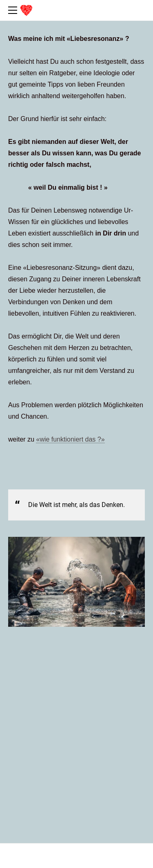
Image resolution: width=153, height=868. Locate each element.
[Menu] (14, 10)
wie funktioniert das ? (70, 439)
